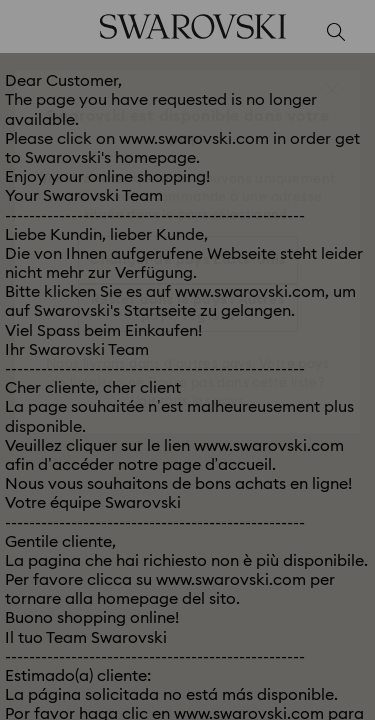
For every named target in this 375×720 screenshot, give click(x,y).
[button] (332, 90)
